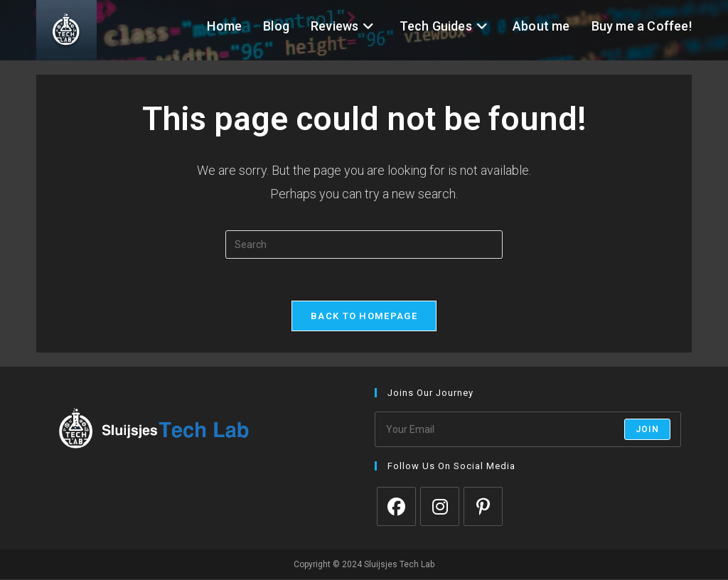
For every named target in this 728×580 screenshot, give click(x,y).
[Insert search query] (364, 245)
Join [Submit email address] (647, 430)
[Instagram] (440, 507)
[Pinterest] (483, 507)
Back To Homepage (364, 317)
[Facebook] (396, 507)
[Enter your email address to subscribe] (528, 430)
